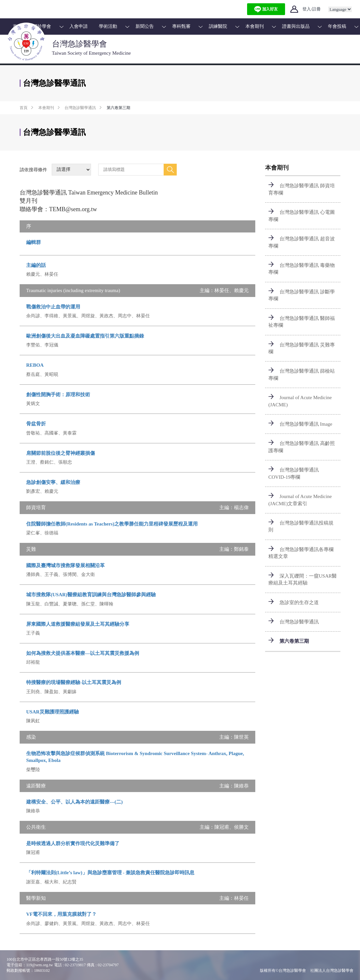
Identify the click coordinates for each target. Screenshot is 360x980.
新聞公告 (145, 26)
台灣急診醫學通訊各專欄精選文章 (301, 553)
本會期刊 (255, 26)
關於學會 (42, 26)
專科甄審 (181, 26)
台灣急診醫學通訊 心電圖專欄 (302, 216)
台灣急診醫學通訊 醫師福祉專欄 (302, 322)
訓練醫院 (218, 26)
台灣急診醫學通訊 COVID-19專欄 (294, 473)
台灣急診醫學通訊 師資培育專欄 (302, 189)
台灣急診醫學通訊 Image (306, 424)
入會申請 (79, 26)
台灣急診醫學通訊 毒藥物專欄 (302, 269)
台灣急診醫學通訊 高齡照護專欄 (302, 447)
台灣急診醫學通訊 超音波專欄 (302, 242)
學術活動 (108, 26)
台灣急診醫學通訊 (80, 108)
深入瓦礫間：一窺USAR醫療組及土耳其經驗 (303, 579)
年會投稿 (337, 26)
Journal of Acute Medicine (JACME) (300, 401)
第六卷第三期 (294, 641)
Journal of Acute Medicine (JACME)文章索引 (300, 500)
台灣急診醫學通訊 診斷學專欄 (302, 295)
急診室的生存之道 (299, 602)
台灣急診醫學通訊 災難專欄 (302, 348)
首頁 (17, 26)
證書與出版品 (296, 26)
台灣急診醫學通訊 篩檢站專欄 (302, 374)
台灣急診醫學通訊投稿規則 (301, 526)
